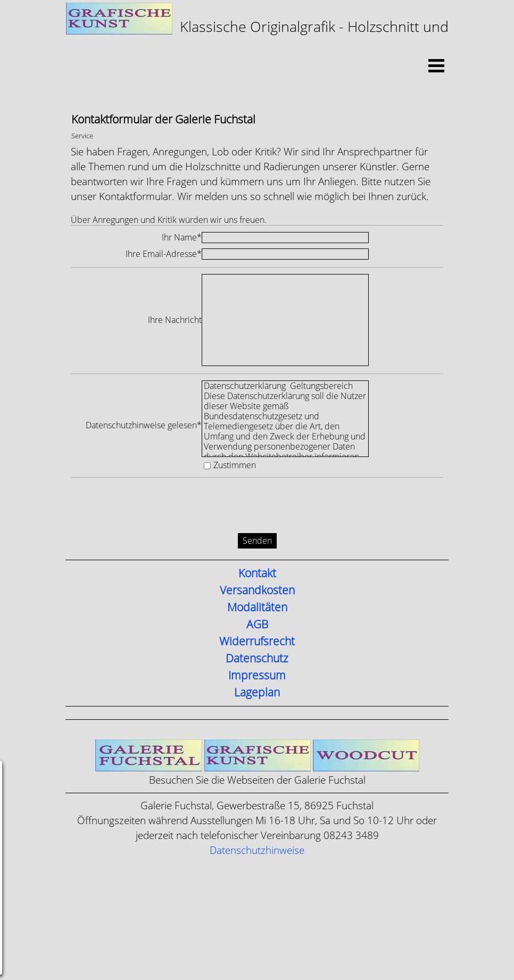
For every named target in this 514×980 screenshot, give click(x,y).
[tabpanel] (257, 31)
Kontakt (257, 574)
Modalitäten (257, 608)
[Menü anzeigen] (436, 65)
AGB (257, 625)
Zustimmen (235, 465)
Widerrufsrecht (257, 642)
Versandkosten (257, 591)
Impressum (257, 676)
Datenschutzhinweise (257, 850)
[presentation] (152, 507)
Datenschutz (257, 659)
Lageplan (257, 693)
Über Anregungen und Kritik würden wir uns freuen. (169, 220)
